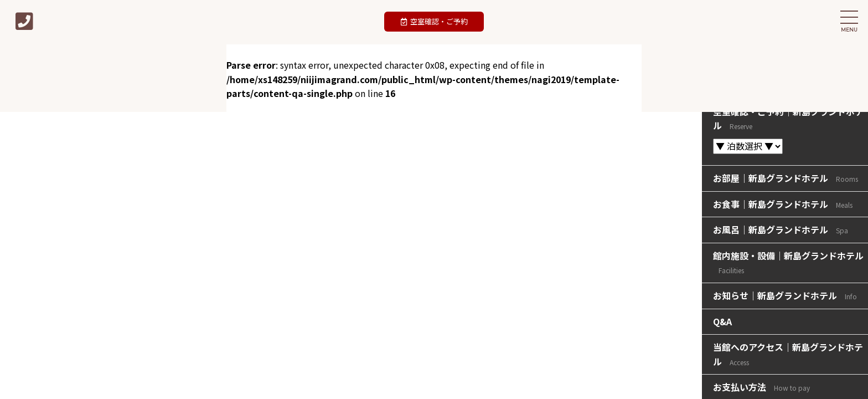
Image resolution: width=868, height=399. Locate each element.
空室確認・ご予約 (434, 21)
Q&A (722, 321)
